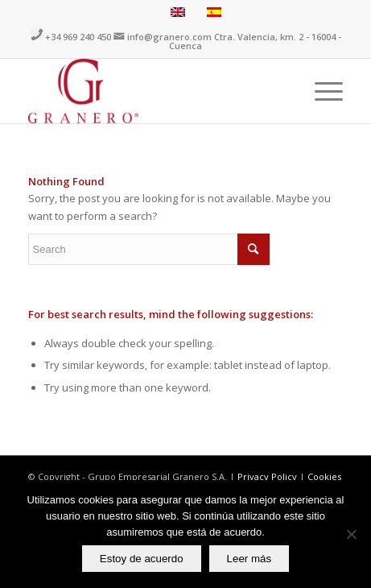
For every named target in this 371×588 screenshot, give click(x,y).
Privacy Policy (268, 476)
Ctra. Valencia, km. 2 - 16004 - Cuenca (255, 41)
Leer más (249, 559)
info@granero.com (169, 37)
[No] (351, 534)
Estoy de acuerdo (142, 559)
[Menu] (321, 91)
